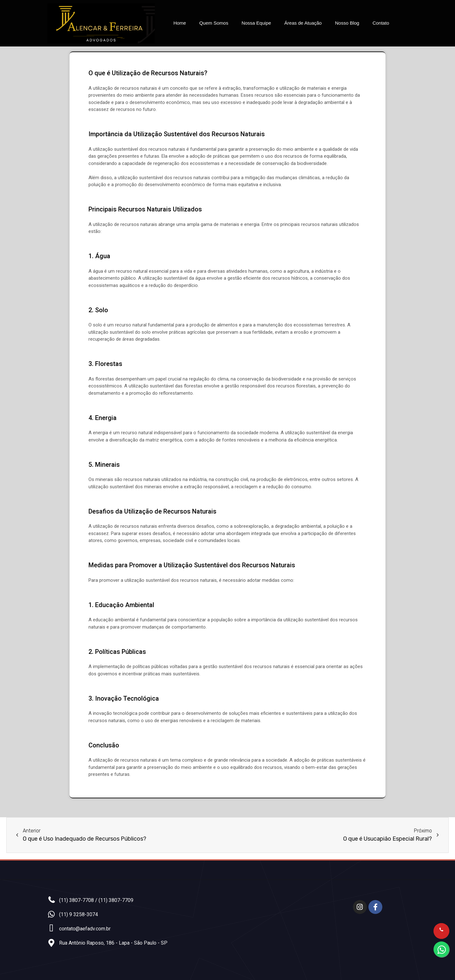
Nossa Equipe (256, 23)
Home (180, 23)
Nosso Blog (347, 23)
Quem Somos (214, 23)
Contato (381, 23)
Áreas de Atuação (303, 23)
